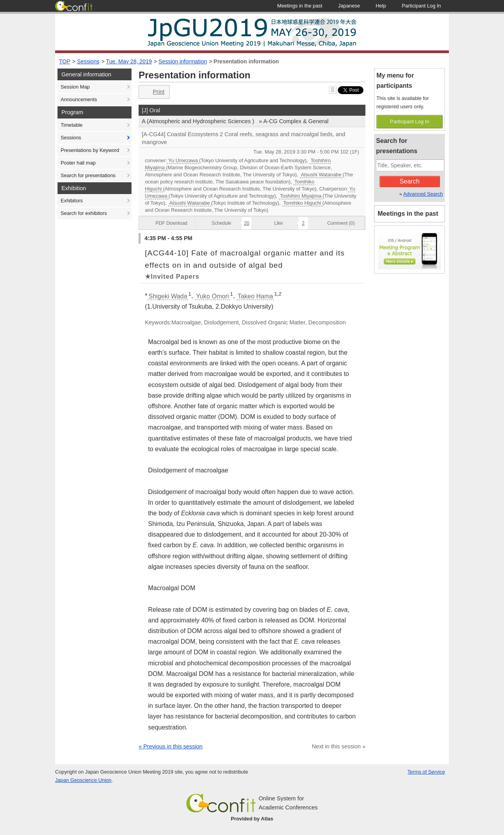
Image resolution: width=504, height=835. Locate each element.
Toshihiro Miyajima (301, 196)
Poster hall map (78, 163)
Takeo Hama (256, 296)
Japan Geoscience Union (83, 780)
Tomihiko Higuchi (302, 203)
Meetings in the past (408, 214)
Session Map (75, 87)
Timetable (72, 125)
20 (247, 223)
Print (153, 92)
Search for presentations (88, 175)
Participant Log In (409, 121)
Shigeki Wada (168, 296)
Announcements (79, 99)
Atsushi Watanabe (321, 175)
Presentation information (246, 61)
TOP (65, 61)
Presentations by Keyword (90, 150)
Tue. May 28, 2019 (129, 61)
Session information (183, 61)
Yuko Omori (213, 296)
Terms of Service (426, 772)
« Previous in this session (170, 746)
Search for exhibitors (84, 213)
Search (410, 181)
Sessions (88, 61)
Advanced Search (423, 194)
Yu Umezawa (183, 160)
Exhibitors (72, 201)
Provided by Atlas (252, 819)
